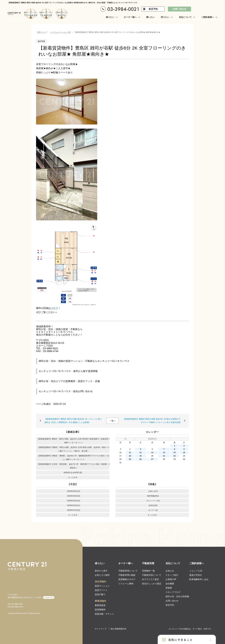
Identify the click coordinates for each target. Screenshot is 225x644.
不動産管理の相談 (127, 575)
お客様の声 (171, 579)
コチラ (54, 308)
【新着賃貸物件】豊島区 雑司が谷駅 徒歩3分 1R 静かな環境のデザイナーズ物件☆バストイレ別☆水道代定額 (152, 421)
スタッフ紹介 (172, 575)
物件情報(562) (153, 496)
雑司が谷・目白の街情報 (177, 596)
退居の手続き (196, 575)
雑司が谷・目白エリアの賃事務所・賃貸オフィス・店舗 (69, 381)
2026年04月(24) (73, 496)
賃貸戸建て (100, 594)
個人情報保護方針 (119, 629)
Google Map (49, 598)
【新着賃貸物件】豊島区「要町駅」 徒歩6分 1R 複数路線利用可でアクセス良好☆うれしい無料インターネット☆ (74, 458)
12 (141, 453)
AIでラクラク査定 (150, 579)
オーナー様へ (126, 563)
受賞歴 (169, 588)
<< (125, 439)
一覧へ (113, 421)
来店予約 (153, 9)
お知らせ (170, 571)
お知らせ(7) (153, 491)
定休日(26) (153, 505)
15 (174, 453)
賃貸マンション (102, 586)
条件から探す (101, 571)
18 (130, 456)
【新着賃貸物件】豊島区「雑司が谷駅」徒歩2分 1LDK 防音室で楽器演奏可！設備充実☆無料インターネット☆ (73, 441)
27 (152, 459)
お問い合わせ (179, 9)
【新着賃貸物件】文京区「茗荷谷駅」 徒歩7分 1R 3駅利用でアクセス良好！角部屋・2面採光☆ (74, 466)
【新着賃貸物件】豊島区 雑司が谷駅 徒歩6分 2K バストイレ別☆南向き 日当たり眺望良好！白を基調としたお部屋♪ (73, 421)
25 (130, 459)
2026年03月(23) (73, 501)
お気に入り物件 (102, 575)
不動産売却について (152, 575)
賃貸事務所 (100, 610)
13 (152, 453)
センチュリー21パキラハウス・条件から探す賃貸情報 (68, 371)
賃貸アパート (101, 590)
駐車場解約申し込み (199, 579)
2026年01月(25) (73, 510)
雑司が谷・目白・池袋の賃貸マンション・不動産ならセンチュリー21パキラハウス (84, 361)
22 (174, 456)
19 (141, 456)
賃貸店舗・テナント (104, 614)
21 (164, 456)
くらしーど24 (196, 571)
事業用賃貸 (100, 605)
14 (164, 453)
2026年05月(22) (73, 491)
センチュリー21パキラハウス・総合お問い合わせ (66, 391)
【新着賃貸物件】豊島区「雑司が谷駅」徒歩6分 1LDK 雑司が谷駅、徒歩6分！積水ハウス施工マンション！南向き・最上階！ (74, 449)
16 (184, 453)
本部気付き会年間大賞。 (74, 473)
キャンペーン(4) (153, 501)
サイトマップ (101, 629)
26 (141, 459)
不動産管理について (128, 571)
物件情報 (41, 41)
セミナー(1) (153, 510)
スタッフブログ (173, 592)
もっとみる (73, 477)
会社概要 (170, 584)
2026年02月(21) (73, 505)
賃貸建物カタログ (127, 579)
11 (130, 453)
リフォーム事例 (126, 584)
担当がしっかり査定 (152, 584)
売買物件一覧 (148, 571)
